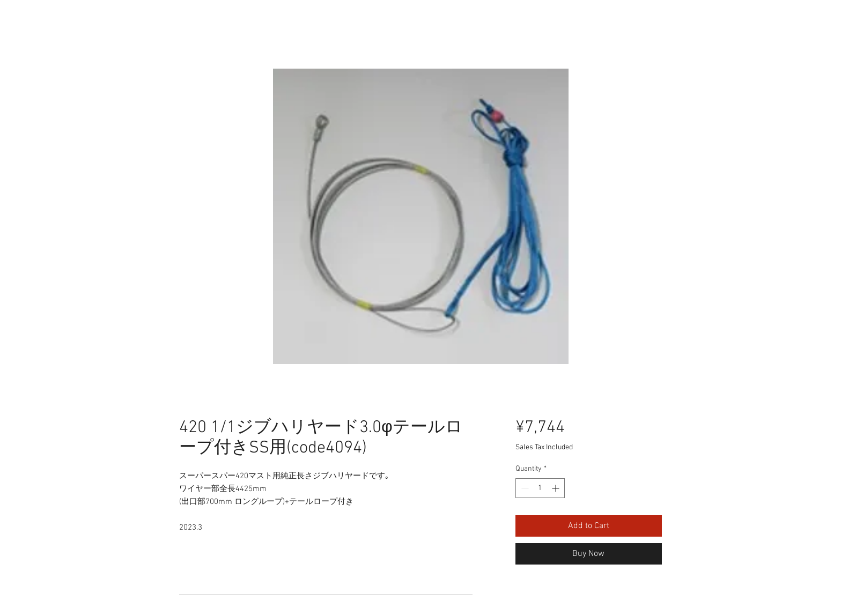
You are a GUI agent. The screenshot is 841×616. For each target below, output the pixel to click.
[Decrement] (524, 488)
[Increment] (556, 488)
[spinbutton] (540, 488)
